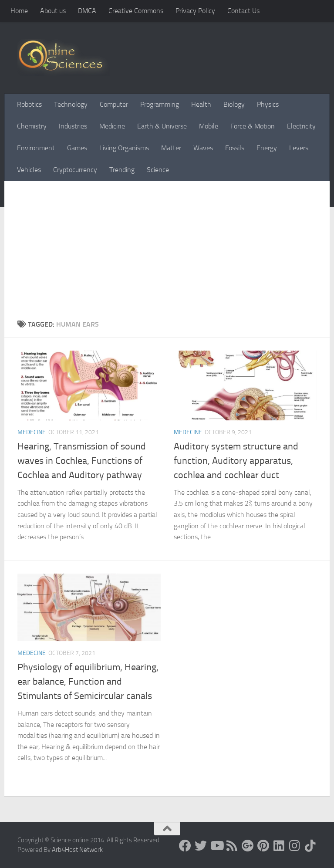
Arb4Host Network (77, 850)
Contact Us (243, 11)
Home (19, 11)
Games (77, 148)
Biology (234, 104)
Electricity (301, 126)
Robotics (29, 104)
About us (53, 11)
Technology (71, 104)
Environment (36, 148)
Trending (122, 170)
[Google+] (248, 846)
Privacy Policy (195, 11)
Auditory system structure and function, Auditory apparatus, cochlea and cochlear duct (236, 461)
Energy (267, 148)
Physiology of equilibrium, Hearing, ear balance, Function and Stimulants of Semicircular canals (88, 682)
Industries (73, 126)
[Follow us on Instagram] (295, 846)
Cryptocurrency (75, 170)
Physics (268, 104)
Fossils (235, 148)
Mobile (209, 126)
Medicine (112, 126)
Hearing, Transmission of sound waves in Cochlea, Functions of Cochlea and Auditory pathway (82, 461)
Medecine (32, 432)
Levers (299, 148)
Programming (160, 104)
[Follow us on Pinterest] (263, 846)
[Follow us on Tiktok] (310, 846)
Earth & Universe (162, 126)
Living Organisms (124, 148)
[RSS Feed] (232, 846)
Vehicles (29, 170)
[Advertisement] (167, 254)
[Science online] (185, 846)
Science (158, 170)
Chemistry (32, 126)
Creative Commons (136, 11)
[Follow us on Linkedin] (279, 846)
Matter (171, 148)
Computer (114, 104)
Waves (203, 148)
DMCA (87, 11)
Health (201, 104)
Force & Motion (253, 126)
